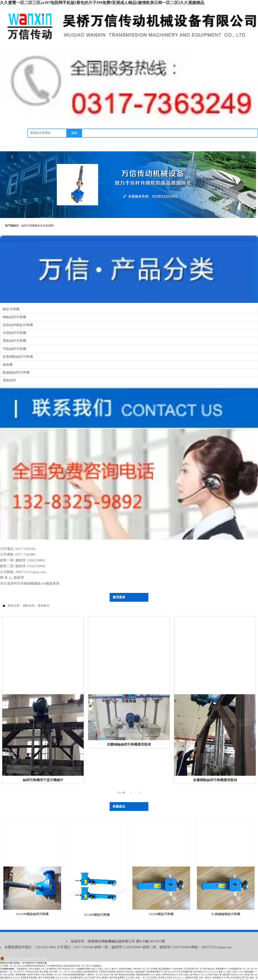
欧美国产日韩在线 (125, 963)
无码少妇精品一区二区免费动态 (43, 960)
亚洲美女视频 (125, 960)
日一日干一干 (165, 972)
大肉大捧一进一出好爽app (214, 972)
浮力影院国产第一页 (193, 960)
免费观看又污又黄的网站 (214, 975)
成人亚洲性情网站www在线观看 (187, 972)
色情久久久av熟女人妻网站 (145, 978)
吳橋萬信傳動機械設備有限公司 (105, 933)
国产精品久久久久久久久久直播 (208, 963)
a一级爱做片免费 (190, 969)
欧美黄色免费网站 (67, 975)
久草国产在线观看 (237, 978)
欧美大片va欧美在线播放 (50, 972)
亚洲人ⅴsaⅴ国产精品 (57, 978)
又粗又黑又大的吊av (185, 978)
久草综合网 (177, 960)
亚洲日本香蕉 (34, 966)
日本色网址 (236, 969)
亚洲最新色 (22, 960)
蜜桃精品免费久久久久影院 (149, 966)
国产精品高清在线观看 (125, 966)
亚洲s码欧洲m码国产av (218, 978)
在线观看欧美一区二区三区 (242, 960)
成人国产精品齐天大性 (88, 972)
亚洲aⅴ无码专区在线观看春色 (188, 975)
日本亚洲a (25, 978)
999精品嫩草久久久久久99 (32, 975)
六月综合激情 (51, 975)
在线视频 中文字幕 (221, 969)
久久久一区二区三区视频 (146, 972)
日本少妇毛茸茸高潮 (236, 975)
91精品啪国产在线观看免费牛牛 (149, 963)
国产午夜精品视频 (47, 969)
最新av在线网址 (38, 978)
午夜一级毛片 (205, 969)
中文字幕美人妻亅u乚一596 (161, 975)
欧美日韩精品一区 (167, 978)
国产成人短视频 (107, 972)
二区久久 (34, 972)
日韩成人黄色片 (70, 972)
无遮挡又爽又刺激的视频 (136, 975)
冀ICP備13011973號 (142, 933)
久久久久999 (62, 969)
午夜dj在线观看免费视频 (74, 966)
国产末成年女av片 (67, 960)
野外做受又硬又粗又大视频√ (111, 975)
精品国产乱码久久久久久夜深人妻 (238, 966)
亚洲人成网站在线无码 (86, 975)
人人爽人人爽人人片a (234, 963)
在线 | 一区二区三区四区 (147, 969)
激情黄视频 (21, 966)
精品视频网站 (165, 960)
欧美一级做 (201, 978)
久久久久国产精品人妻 (212, 966)
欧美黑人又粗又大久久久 (170, 969)
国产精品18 (195, 966)
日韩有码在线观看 (107, 963)
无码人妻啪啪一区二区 (51, 966)
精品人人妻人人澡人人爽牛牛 (105, 960)
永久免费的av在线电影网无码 (85, 963)
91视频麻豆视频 (83, 960)
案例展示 (44, 599)
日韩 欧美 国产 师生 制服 (37, 963)
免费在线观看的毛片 (125, 972)
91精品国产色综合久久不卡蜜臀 (108, 978)
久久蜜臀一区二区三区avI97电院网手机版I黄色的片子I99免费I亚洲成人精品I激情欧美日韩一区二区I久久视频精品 (102, 3)
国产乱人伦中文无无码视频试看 (179, 963)
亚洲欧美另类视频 (29, 969)
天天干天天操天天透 (19, 972)
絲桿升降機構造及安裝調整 (37, 225)
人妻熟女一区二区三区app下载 (100, 966)
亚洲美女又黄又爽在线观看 (81, 978)
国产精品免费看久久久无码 (122, 969)
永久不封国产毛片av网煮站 (97, 969)
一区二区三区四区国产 (238, 972)
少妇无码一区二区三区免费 (145, 960)
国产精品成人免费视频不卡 (216, 960)
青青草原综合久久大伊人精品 (176, 966)
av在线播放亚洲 (76, 969)
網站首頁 (29, 599)
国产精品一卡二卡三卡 (60, 963)
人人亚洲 (128, 978)
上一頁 (121, 785)
